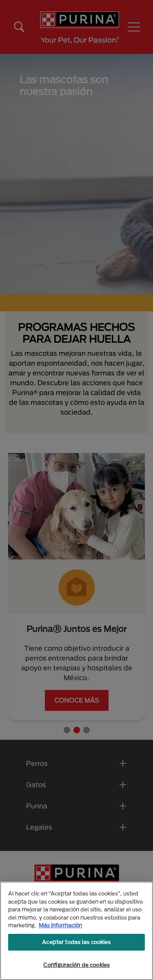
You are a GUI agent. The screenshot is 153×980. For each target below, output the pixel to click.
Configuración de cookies (76, 965)
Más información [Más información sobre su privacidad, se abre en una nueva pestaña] (60, 925)
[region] (76, 931)
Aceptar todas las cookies (76, 942)
